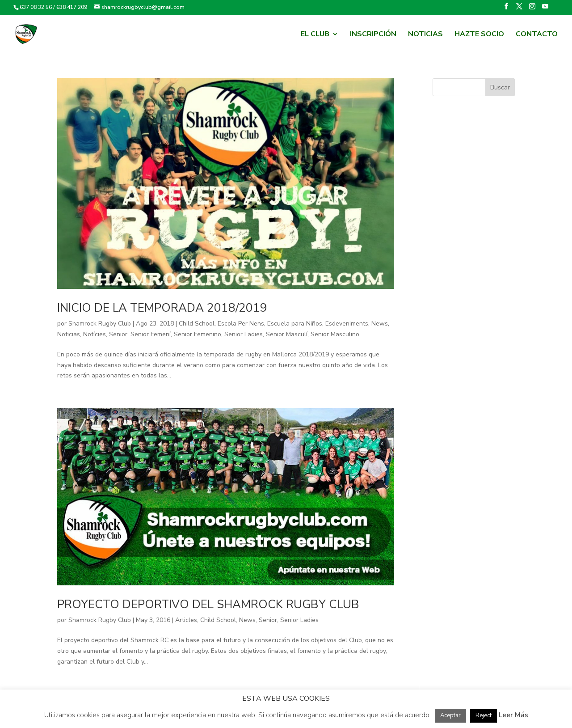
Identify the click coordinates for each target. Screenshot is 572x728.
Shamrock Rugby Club (100, 324)
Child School (197, 324)
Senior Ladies (244, 334)
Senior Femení (151, 334)
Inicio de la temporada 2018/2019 (162, 308)
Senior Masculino (335, 334)
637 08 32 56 (36, 7)
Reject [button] (484, 715)
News (380, 324)
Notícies (95, 334)
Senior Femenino (198, 334)
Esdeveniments (347, 324)
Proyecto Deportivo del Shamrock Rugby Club (208, 604)
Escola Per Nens (241, 324)
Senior (118, 334)
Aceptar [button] (450, 715)
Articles (186, 620)
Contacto (537, 35)
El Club (315, 35)
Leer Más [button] (513, 715)
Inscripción (373, 35)
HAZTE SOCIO (479, 35)
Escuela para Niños (295, 324)
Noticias (425, 35)
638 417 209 (72, 7)
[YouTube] (545, 9)
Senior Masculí (287, 334)
